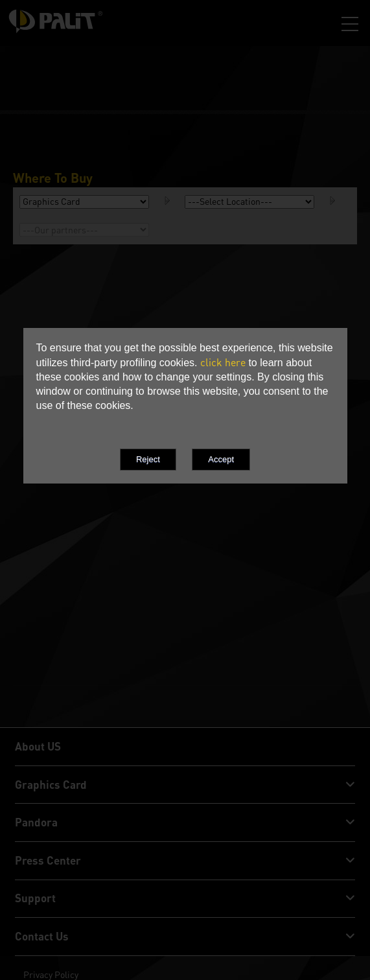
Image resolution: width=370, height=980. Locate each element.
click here (223, 362)
